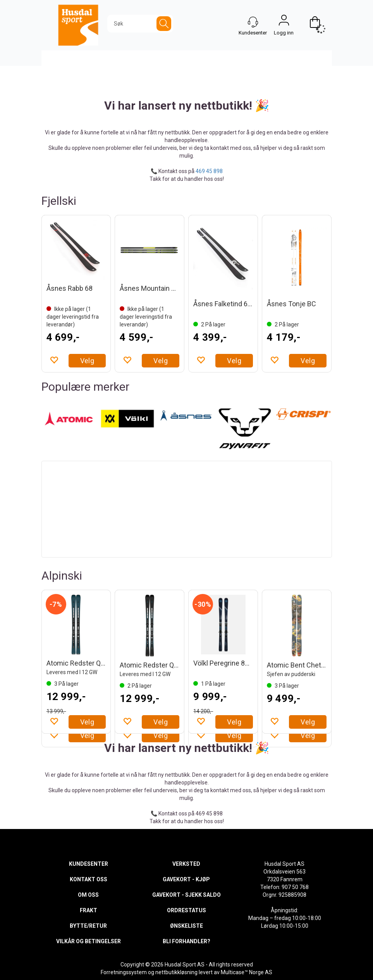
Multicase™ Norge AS (247, 972)
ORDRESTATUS (186, 910)
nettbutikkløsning (176, 972)
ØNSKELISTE (186, 926)
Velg (87, 361)
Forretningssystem (124, 972)
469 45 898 (209, 171)
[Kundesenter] (253, 22)
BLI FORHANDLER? (186, 941)
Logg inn (284, 22)
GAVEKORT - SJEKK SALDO (186, 895)
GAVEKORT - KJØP (186, 879)
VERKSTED (186, 864)
